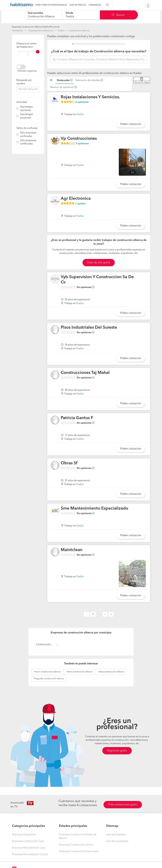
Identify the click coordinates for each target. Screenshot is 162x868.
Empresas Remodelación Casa (29, 848)
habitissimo (17, 31)
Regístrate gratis (117, 751)
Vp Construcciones (79, 139)
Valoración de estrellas (88, 80)
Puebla (61, 31)
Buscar (118, 15)
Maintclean (72, 550)
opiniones (82, 102)
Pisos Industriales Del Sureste (89, 328)
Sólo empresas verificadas (28, 135)
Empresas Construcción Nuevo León (79, 851)
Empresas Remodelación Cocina (30, 854)
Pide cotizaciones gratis (123, 805)
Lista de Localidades (117, 841)
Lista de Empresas (116, 835)
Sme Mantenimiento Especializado (94, 509)
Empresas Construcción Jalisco (76, 845)
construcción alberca (47, 672)
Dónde (69, 13)
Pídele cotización (131, 124)
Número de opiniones (62, 87)
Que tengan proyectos (27, 116)
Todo (38, 55)
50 (28, 55)
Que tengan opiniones (27, 109)
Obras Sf (69, 463)
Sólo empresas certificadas (28, 142)
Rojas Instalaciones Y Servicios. (90, 97)
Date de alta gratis (99, 263)
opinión (80, 204)
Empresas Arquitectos (24, 835)
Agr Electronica (76, 199)
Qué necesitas (35, 13)
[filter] (28, 52)
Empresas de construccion (41, 31)
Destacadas (63, 80)
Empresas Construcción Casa (28, 841)
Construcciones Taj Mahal (85, 373)
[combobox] (43, 15)
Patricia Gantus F (77, 418)
